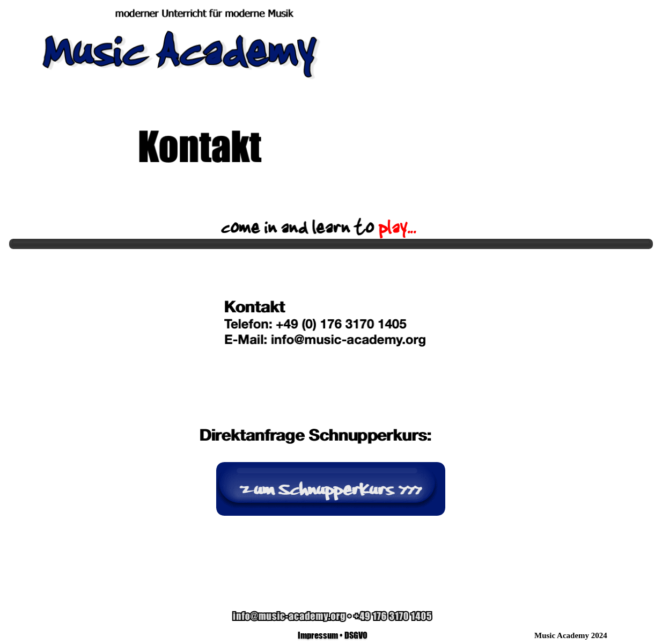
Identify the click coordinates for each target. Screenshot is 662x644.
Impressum (318, 635)
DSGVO (356, 635)
